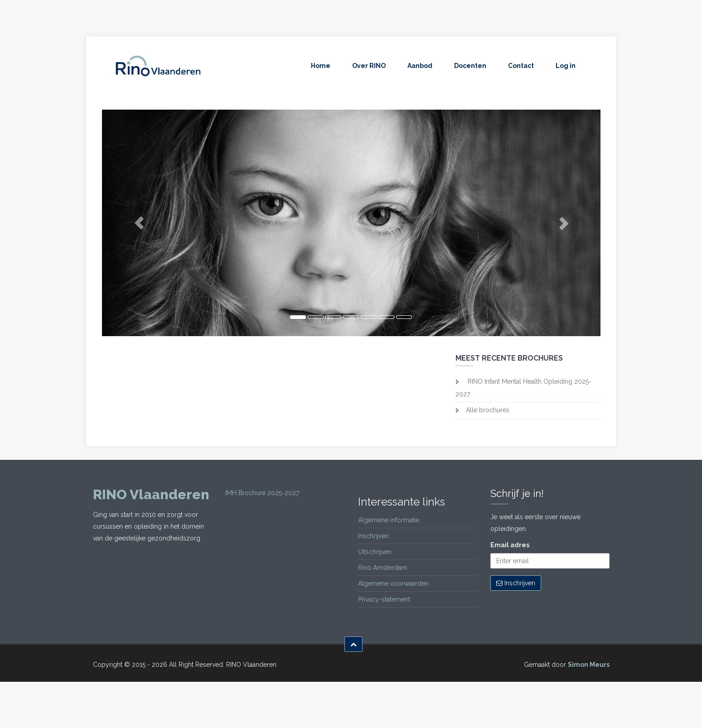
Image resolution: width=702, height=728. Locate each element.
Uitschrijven (375, 552)
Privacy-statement (384, 599)
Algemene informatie (389, 520)
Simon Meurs (589, 665)
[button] (139, 223)
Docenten (470, 66)
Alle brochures (488, 410)
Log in (566, 66)
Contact (521, 66)
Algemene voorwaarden (393, 583)
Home (321, 66)
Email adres (510, 545)
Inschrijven (373, 536)
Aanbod (420, 66)
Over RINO (369, 66)
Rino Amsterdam (382, 568)
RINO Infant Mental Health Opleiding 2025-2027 (523, 388)
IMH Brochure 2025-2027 (262, 493)
